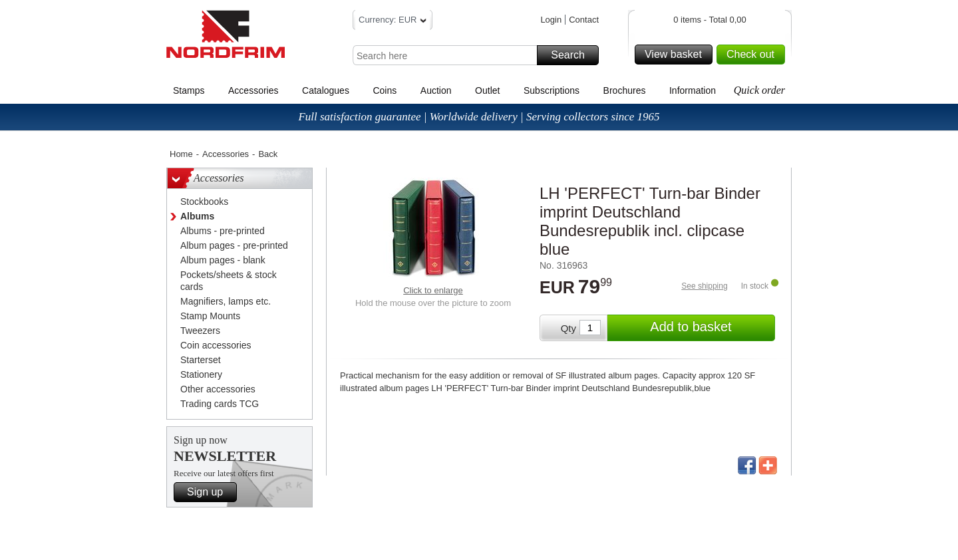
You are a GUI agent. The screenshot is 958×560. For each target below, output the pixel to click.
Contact (584, 20)
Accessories (253, 90)
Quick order (759, 90)
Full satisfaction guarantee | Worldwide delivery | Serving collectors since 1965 (479, 117)
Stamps (189, 90)
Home (181, 154)
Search (573, 55)
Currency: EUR (393, 22)
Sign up (210, 492)
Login (551, 20)
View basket (677, 55)
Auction (436, 90)
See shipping (704, 286)
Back (268, 154)
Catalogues (326, 90)
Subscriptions (552, 90)
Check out (754, 55)
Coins (385, 90)
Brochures (625, 90)
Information (693, 90)
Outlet (487, 90)
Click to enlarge (433, 290)
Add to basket (711, 328)
